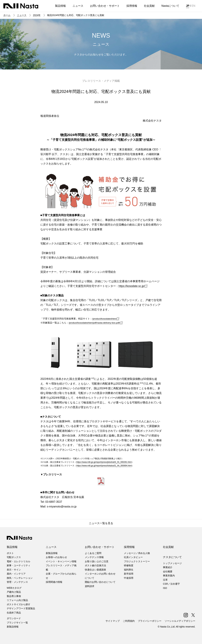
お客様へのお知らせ (56, 557)
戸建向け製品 (14, 592)
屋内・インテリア (16, 574)
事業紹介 (168, 567)
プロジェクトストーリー (137, 561)
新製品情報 (13, 627)
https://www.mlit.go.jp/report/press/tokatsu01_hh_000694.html (104, 466)
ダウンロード (14, 618)
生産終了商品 (14, 613)
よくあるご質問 (93, 553)
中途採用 (129, 578)
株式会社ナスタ (21, 6)
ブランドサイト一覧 (17, 623)
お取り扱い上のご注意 (97, 561)
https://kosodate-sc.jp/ (133, 286)
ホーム (7, 15)
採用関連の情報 (54, 582)
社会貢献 (168, 547)
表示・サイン (14, 570)
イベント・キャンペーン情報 (61, 561)
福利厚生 (129, 570)
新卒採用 (129, 574)
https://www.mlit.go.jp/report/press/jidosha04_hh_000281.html (104, 462)
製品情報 (12, 547)
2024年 (37, 15)
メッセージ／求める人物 (137, 553)
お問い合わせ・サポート (100, 547)
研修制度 (129, 565)
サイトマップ (113, 621)
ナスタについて (172, 557)
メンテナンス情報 (94, 557)
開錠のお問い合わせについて (100, 582)
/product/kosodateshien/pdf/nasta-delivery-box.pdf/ (96, 323)
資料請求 (90, 586)
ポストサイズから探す (19, 604)
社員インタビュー (133, 557)
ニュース (22, 15)
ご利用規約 (129, 621)
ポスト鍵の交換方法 (95, 565)
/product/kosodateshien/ (106, 319)
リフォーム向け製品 (17, 600)
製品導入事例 (14, 596)
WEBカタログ (14, 588)
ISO (165, 588)
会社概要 (168, 572)
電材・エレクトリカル (19, 561)
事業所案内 (169, 576)
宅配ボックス (14, 557)
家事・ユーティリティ (19, 565)
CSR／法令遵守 (171, 584)
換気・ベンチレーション (20, 578)
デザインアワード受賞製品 (21, 608)
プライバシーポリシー (150, 621)
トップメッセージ (172, 563)
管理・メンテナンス (17, 582)
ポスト (10, 553)
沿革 (165, 580)
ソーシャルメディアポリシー (180, 621)
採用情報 (129, 547)
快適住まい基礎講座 (95, 570)
